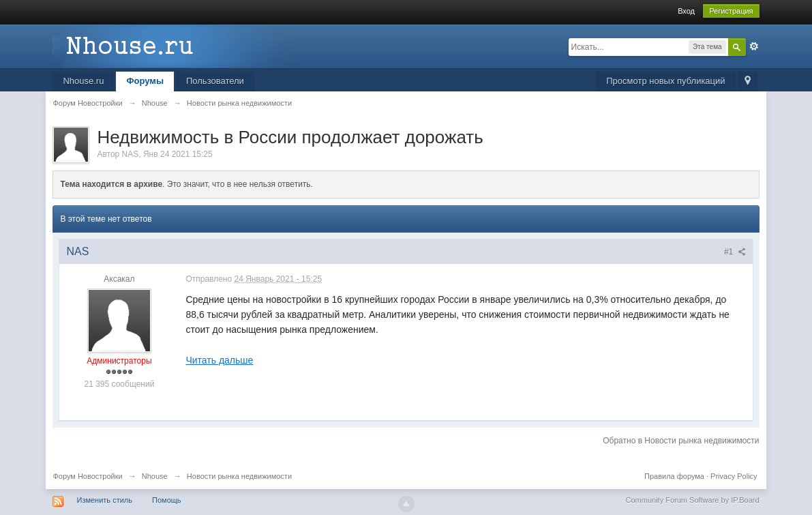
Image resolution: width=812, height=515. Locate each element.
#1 (735, 252)
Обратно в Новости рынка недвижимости (681, 441)
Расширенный (754, 46)
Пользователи (215, 81)
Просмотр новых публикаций (665, 81)
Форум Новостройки (87, 476)
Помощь (167, 500)
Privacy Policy (734, 476)
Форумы (145, 81)
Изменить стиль (104, 500)
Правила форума (674, 476)
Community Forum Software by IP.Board (693, 500)
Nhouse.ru (83, 81)
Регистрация (731, 11)
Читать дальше (219, 360)
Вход (686, 11)
